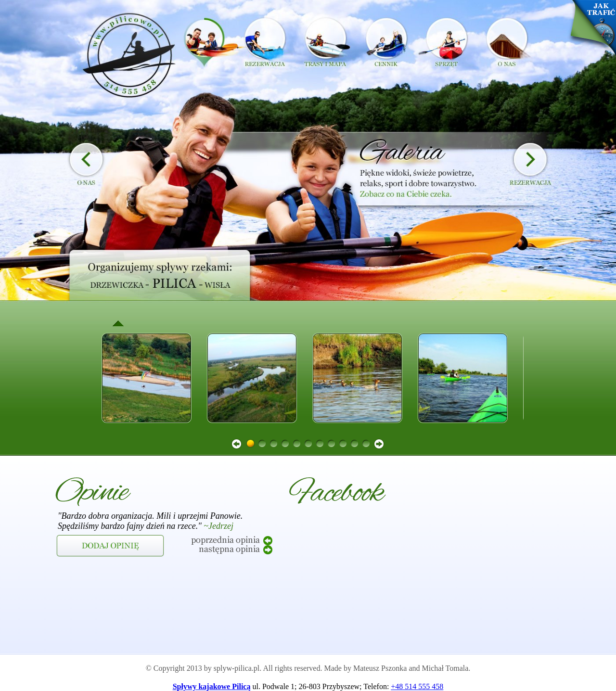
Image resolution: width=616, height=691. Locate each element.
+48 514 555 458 (417, 686)
